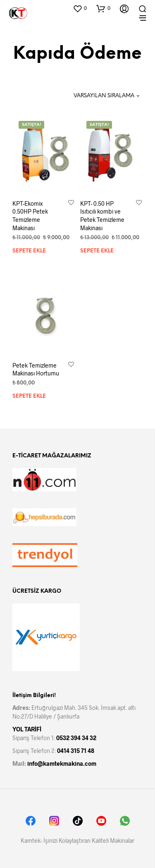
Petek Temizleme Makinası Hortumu (36, 369)
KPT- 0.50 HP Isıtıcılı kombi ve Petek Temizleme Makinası (102, 216)
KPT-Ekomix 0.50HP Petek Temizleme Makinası (30, 216)
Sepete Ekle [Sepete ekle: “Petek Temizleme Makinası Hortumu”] (29, 397)
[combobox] (104, 96)
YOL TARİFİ (27, 729)
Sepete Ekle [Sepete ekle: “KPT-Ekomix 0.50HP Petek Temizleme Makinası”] (29, 251)
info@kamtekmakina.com (62, 763)
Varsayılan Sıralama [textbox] (104, 96)
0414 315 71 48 (76, 751)
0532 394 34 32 (76, 738)
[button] (80, 8)
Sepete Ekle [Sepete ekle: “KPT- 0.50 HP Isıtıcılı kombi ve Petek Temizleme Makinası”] (97, 251)
